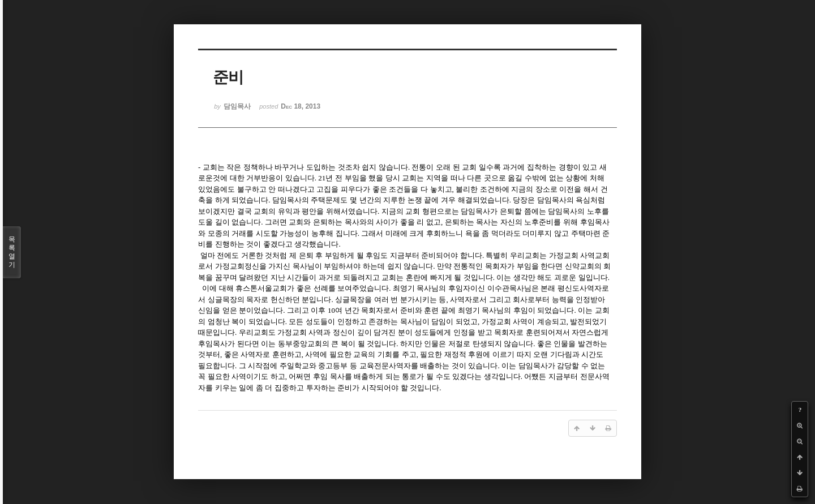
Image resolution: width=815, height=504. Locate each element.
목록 (12, 252)
